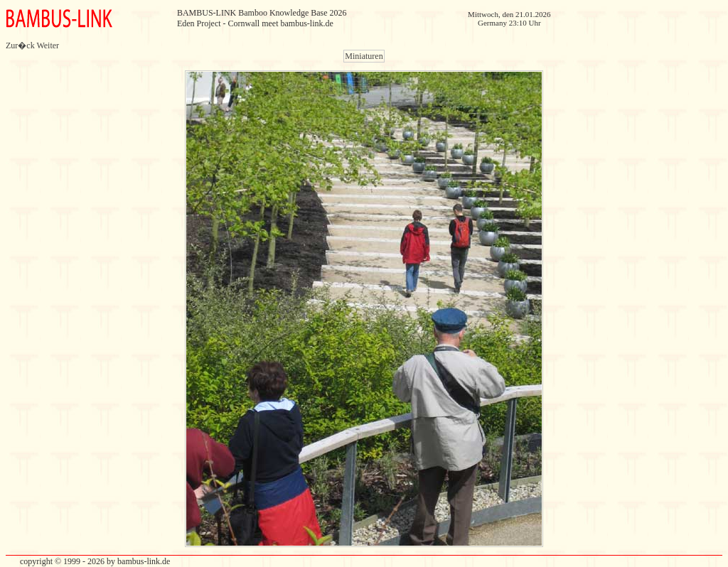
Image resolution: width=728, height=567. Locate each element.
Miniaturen (364, 56)
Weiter (48, 45)
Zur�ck (20, 45)
